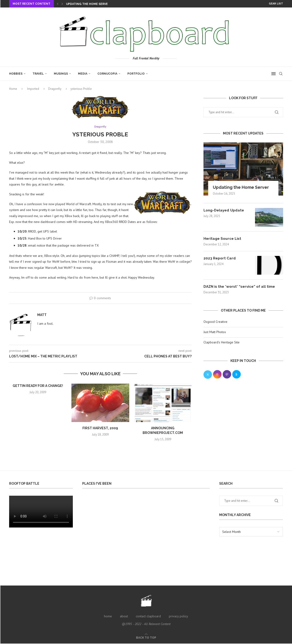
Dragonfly (55, 89)
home (108, 617)
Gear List (276, 4)
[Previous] (58, 4)
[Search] (281, 74)
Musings (61, 74)
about (124, 617)
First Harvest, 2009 (100, 429)
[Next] (62, 4)
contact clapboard (148, 617)
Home (13, 89)
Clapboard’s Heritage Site (222, 342)
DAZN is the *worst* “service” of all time (241, 287)
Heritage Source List (223, 239)
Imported (33, 89)
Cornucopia (107, 74)
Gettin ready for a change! (38, 386)
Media (83, 74)
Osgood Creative (215, 322)
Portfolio (136, 74)
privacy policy (178, 617)
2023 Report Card (220, 259)
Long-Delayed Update (225, 210)
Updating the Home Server (88, 4)
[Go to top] (146, 638)
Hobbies (16, 74)
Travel (38, 74)
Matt (42, 315)
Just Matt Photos (215, 332)
